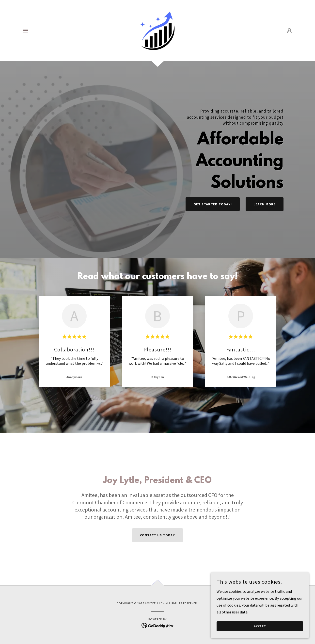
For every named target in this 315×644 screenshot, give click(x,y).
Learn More (265, 204)
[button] (26, 31)
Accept (260, 626)
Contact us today (157, 535)
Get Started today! (213, 204)
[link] (157, 30)
